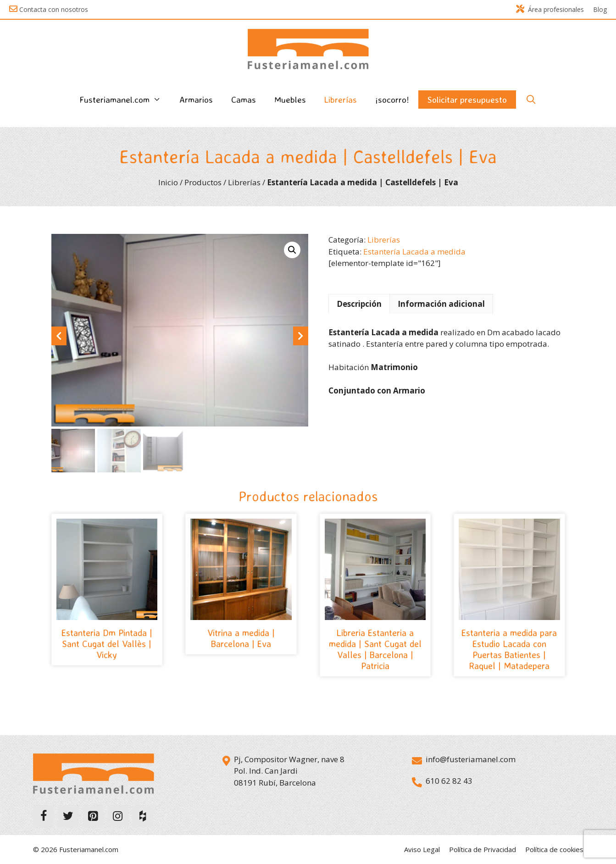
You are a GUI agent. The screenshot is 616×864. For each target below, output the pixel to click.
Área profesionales (550, 9)
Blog (600, 9)
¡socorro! (392, 100)
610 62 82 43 (449, 781)
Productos (203, 182)
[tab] (359, 304)
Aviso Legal (422, 850)
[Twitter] (68, 817)
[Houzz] (143, 817)
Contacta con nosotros (54, 9)
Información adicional (441, 304)
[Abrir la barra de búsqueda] (531, 100)
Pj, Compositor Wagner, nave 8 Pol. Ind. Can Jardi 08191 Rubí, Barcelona (289, 771)
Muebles (290, 100)
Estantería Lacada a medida (414, 252)
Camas (244, 100)
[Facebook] (44, 817)
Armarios (196, 100)
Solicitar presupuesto (467, 100)
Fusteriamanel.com (125, 100)
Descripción (359, 304)
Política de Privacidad (483, 850)
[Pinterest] (93, 817)
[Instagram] (118, 817)
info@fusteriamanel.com (471, 759)
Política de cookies (554, 850)
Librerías (341, 100)
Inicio (168, 182)
